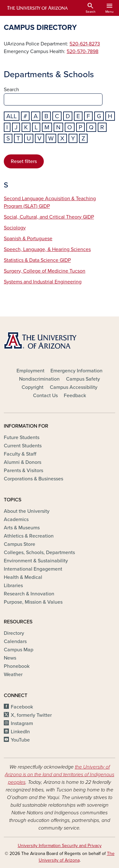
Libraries (13, 586)
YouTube (20, 740)
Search (11, 90)
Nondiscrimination (39, 379)
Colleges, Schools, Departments (39, 553)
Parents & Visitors (23, 471)
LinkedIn (20, 732)
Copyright (33, 387)
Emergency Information (76, 371)
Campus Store (20, 544)
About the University (27, 511)
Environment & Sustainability (36, 561)
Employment (30, 371)
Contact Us (45, 396)
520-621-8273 (85, 44)
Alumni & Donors (23, 462)
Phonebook (17, 666)
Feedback (75, 396)
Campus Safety (83, 379)
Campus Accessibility (74, 387)
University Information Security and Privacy (60, 846)
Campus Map (19, 650)
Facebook (22, 707)
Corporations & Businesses (33, 479)
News (10, 658)
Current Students (23, 446)
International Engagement (33, 569)
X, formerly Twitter (31, 715)
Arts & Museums (22, 528)
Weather (13, 675)
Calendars (15, 641)
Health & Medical (23, 577)
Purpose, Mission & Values (33, 602)
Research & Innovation (29, 594)
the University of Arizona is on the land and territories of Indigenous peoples (60, 775)
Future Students (22, 437)
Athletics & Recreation (29, 536)
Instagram (22, 723)
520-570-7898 (83, 51)
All (12, 116)
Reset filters (24, 161)
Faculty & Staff (20, 454)
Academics (16, 519)
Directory (14, 633)
